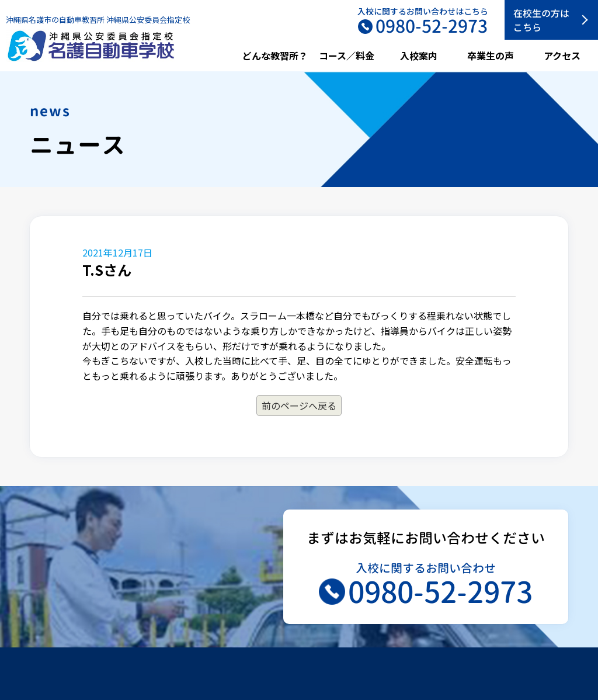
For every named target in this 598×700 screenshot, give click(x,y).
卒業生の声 (491, 56)
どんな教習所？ (275, 56)
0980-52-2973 (440, 592)
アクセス (562, 56)
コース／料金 (347, 56)
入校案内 (419, 56)
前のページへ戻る (299, 406)
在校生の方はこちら (541, 20)
